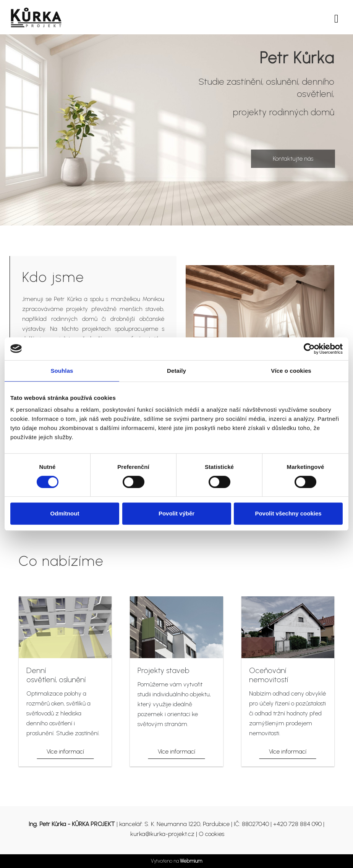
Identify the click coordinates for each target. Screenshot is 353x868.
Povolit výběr (176, 513)
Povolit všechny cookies (288, 513)
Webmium (191, 861)
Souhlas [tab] (62, 371)
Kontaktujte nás (293, 159)
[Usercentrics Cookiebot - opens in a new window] (309, 349)
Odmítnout (65, 513)
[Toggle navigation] (336, 17)
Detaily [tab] (176, 371)
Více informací (65, 751)
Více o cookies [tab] (291, 371)
